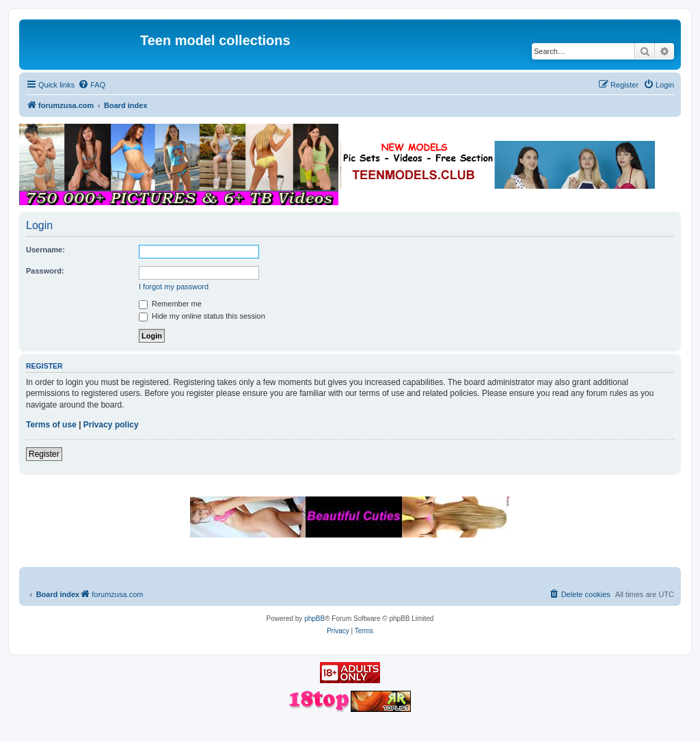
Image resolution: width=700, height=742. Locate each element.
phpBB (314, 619)
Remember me (170, 304)
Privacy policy (111, 425)
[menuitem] (92, 85)
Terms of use (51, 425)
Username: (45, 250)
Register (44, 454)
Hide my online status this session (202, 316)
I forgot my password (174, 287)
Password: (45, 271)
